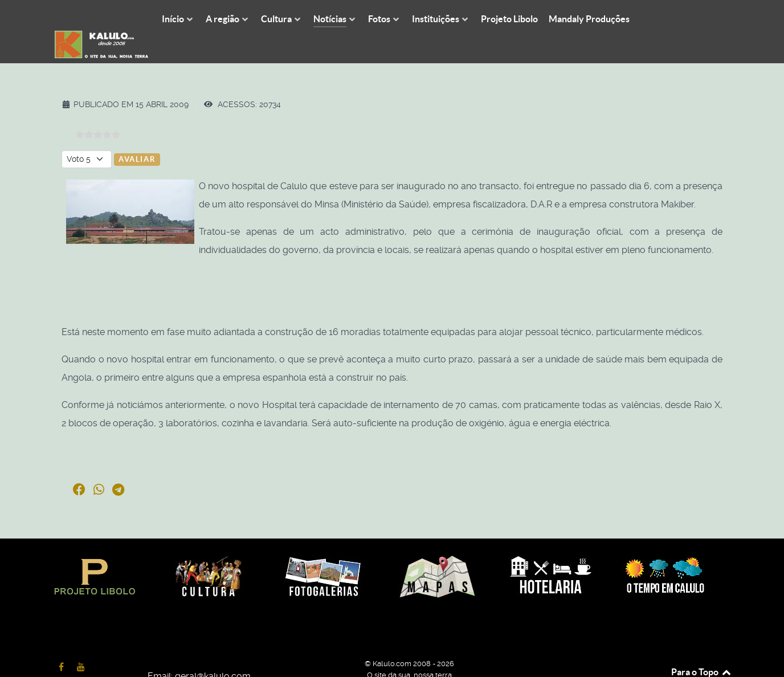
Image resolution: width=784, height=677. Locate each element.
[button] (79, 464)
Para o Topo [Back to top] (702, 647)
